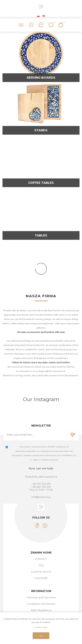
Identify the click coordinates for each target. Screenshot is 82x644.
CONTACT (41, 559)
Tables (41, 235)
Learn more (41, 627)
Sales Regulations (41, 610)
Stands (41, 130)
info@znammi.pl (41, 497)
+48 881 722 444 (41, 487)
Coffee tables (41, 183)
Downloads (41, 578)
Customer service (41, 572)
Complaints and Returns (41, 604)
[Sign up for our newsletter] (35, 435)
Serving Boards (41, 78)
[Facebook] (37, 526)
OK (41, 636)
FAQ (41, 565)
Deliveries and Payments (41, 598)
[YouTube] (45, 526)
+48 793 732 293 (41, 484)
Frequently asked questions (41, 477)
